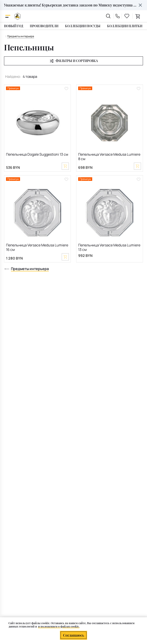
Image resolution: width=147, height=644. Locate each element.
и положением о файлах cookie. (59, 626)
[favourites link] (127, 16)
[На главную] (18, 16)
